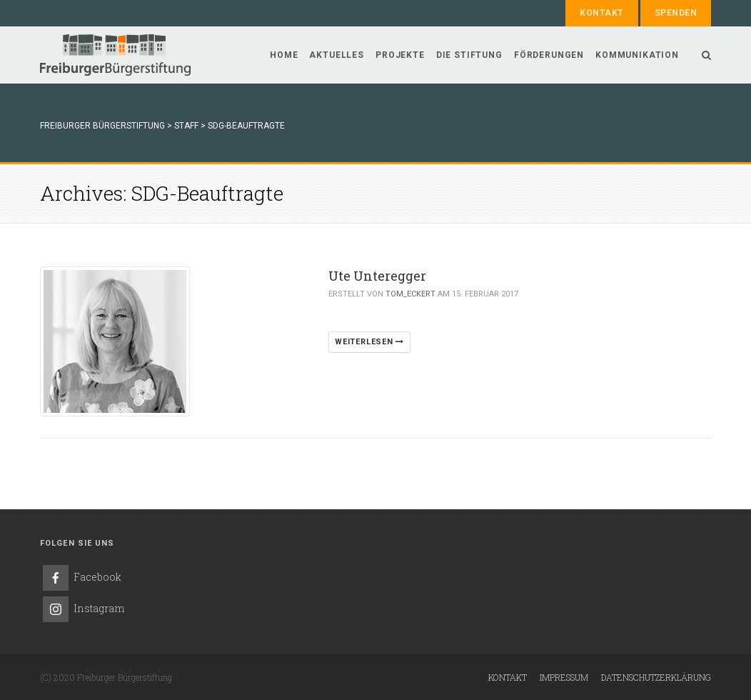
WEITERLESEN (369, 342)
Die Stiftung (469, 55)
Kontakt (601, 13)
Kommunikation (637, 55)
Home (284, 55)
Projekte (400, 55)
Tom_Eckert (410, 294)
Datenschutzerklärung (656, 677)
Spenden (676, 13)
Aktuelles (337, 55)
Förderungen (549, 55)
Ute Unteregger (377, 276)
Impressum (564, 677)
